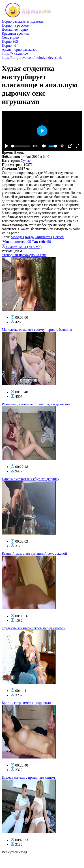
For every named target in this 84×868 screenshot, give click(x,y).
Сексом (59, 237)
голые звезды (12, 860)
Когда (29, 237)
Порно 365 (10, 41)
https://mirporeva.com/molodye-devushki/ (32, 58)
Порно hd (9, 45)
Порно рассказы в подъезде (23, 21)
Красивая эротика (15, 33)
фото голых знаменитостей (22, 864)
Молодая (17, 237)
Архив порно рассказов (20, 50)
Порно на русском (16, 25)
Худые (26, 161)
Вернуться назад (14, 852)
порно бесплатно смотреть (22, 856)
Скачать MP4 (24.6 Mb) (22, 247)
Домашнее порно (15, 29)
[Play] (6, 146)
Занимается (43, 237)
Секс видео (10, 37)
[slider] (21, 146)
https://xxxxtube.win (17, 54)
